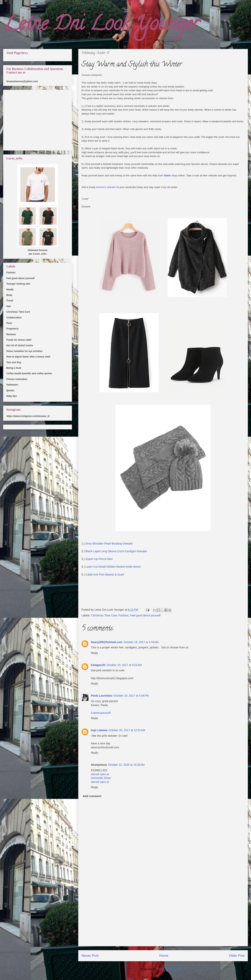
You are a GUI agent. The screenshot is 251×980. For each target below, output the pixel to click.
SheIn (167, 175)
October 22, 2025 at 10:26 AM (126, 765)
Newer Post (90, 956)
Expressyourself (101, 713)
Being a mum (14, 368)
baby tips (12, 396)
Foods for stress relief (19, 340)
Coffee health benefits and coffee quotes (29, 373)
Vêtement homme (38, 250)
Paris (9, 323)
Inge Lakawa (99, 730)
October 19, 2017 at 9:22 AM (124, 665)
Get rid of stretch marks (20, 345)
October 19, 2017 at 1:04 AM (141, 642)
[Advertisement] (163, 918)
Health (10, 290)
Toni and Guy (14, 362)
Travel (10, 301)
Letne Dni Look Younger (101, 26)
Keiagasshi (98, 665)
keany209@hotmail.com (107, 642)
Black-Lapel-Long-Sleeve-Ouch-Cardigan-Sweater (116, 551)
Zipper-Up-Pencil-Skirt (99, 559)
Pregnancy (12, 329)
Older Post (237, 956)
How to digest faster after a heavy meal (28, 357)
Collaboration (14, 318)
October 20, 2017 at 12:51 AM (127, 730)
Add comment (92, 796)
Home (164, 956)
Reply (94, 653)
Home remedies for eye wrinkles (24, 351)
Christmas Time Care (104, 615)
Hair (9, 306)
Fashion (124, 615)
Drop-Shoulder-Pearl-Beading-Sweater (109, 544)
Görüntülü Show (101, 778)
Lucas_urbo (40, 254)
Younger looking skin (18, 284)
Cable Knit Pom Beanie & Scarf (105, 575)
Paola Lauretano (102, 696)
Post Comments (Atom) (171, 969)
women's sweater (106, 187)
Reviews (11, 334)
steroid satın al (100, 774)
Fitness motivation (17, 379)
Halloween (12, 385)
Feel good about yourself (145, 615)
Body (9, 295)
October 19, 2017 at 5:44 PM (131, 696)
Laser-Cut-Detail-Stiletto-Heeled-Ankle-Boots (113, 567)
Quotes (10, 390)
